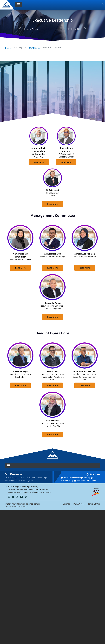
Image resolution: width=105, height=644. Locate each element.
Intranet (93, 481)
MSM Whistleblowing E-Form (75, 478)
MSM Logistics (27, 481)
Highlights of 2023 (74, 29)
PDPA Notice (79, 504)
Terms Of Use (94, 504)
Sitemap (67, 504)
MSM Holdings (11, 478)
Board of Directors (32, 29)
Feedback (79, 481)
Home (8, 48)
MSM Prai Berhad (27, 478)
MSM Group (34, 48)
